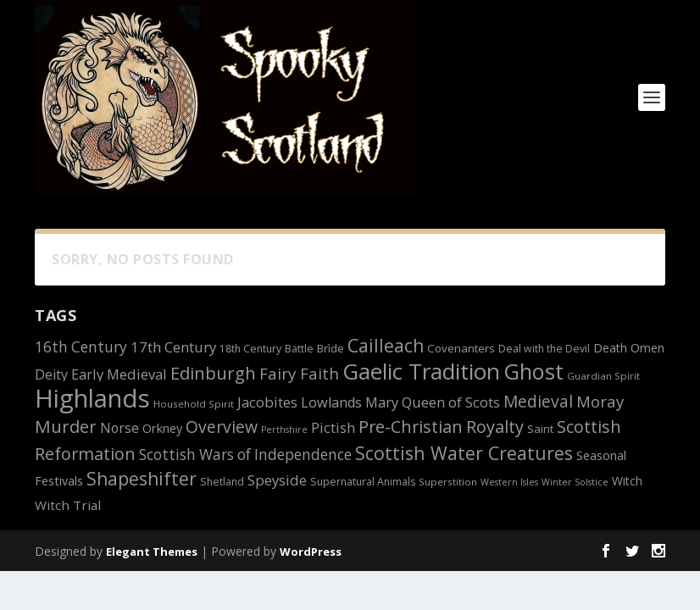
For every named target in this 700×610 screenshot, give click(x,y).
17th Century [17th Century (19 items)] (173, 347)
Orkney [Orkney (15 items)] (162, 428)
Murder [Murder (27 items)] (66, 426)
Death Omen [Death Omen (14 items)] (629, 348)
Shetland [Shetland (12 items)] (222, 482)
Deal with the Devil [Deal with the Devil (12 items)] (544, 349)
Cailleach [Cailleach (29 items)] (386, 345)
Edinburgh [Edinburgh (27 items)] (213, 373)
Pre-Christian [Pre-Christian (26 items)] (411, 427)
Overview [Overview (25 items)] (222, 427)
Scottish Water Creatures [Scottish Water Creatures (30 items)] (464, 453)
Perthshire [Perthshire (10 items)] (284, 430)
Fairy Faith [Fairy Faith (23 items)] (299, 373)
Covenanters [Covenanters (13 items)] (461, 348)
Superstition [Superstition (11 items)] (448, 482)
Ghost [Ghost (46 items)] (533, 371)
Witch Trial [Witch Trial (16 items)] (68, 505)
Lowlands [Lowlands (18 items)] (331, 402)
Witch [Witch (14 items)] (627, 481)
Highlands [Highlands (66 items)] (92, 398)
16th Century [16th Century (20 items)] (81, 347)
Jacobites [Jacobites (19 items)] (267, 402)
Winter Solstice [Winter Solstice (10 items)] (575, 482)
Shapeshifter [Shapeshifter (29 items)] (142, 478)
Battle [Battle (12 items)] (299, 349)
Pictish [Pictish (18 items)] (333, 428)
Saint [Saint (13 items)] (540, 429)
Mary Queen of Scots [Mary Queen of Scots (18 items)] (433, 402)
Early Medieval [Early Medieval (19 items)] (119, 374)
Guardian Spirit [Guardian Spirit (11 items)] (603, 376)
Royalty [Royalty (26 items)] (495, 427)
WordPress (311, 552)
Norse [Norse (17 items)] (119, 428)
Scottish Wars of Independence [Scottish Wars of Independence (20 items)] (245, 455)
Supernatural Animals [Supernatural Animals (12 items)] (363, 482)
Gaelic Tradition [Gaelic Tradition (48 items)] (421, 371)
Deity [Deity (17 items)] (51, 374)
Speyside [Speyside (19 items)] (277, 480)
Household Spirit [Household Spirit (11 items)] (194, 404)
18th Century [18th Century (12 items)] (250, 349)
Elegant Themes (152, 552)
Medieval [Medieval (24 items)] (538, 402)
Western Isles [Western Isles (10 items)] (509, 482)
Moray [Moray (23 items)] (600, 401)
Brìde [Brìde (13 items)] (331, 348)
